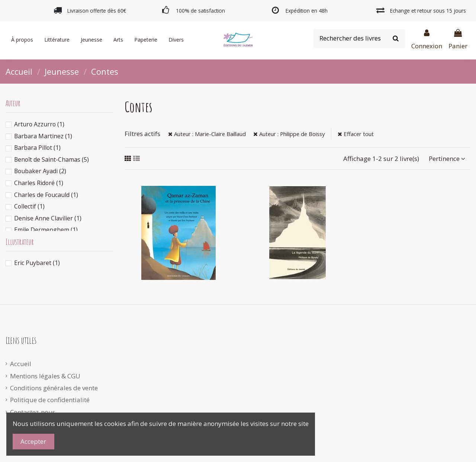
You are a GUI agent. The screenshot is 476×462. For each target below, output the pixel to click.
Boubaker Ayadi (40, 171)
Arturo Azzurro (39, 124)
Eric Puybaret (37, 263)
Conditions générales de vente (54, 388)
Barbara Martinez (43, 136)
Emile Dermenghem (46, 230)
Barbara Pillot (37, 148)
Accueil (21, 364)
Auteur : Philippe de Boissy (289, 134)
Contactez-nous (33, 412)
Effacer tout (356, 134)
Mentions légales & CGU (45, 376)
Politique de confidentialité (50, 400)
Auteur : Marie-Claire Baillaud (207, 134)
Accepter (33, 441)
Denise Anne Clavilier (48, 218)
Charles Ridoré (39, 183)
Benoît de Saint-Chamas (52, 159)
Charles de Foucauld (46, 195)
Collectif (29, 206)
